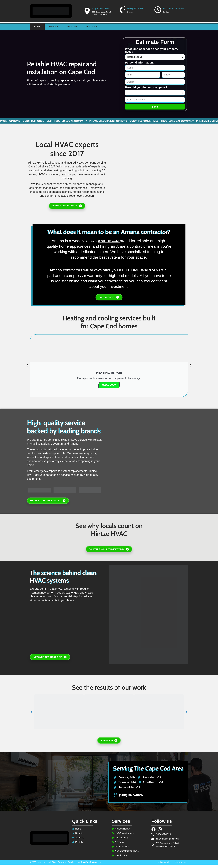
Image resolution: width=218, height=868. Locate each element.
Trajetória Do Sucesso (91, 865)
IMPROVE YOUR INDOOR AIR (50, 661)
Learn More (109, 388)
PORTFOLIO (109, 744)
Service (54, 26)
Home (37, 26)
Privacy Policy (164, 866)
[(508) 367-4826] (122, 10)
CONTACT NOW (109, 301)
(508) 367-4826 (135, 9)
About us (72, 26)
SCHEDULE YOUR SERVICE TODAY (109, 553)
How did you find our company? (146, 87)
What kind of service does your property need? (152, 50)
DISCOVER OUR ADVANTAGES (48, 504)
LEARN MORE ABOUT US (67, 207)
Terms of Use (180, 866)
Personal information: (139, 63)
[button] (27, 369)
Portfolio (92, 26)
